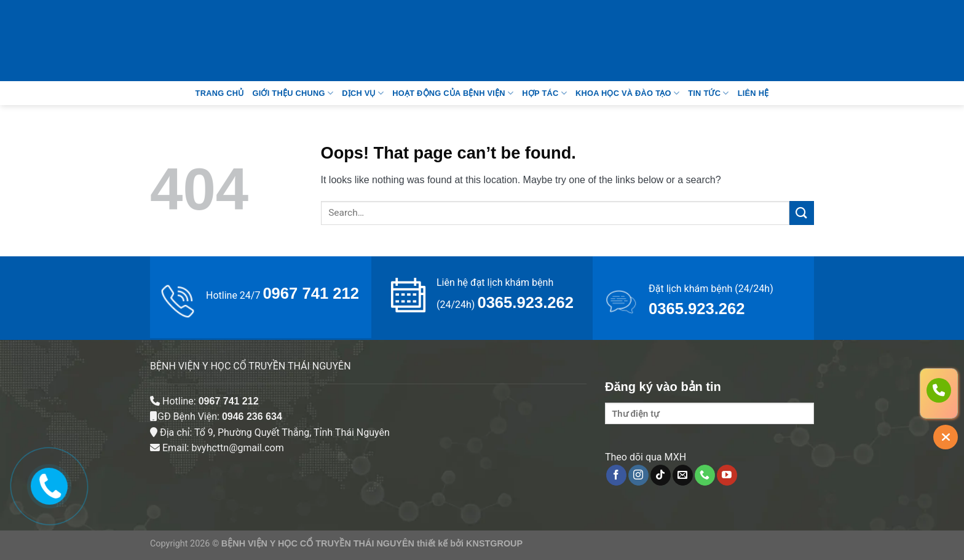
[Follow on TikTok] (661, 475)
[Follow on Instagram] (638, 475)
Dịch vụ (363, 93)
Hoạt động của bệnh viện (453, 93)
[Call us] (705, 475)
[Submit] (802, 213)
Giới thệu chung (293, 93)
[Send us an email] (683, 475)
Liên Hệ (753, 93)
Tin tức (708, 93)
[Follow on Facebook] (616, 475)
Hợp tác (544, 93)
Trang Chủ (220, 93)
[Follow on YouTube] (727, 475)
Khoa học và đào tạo (627, 93)
